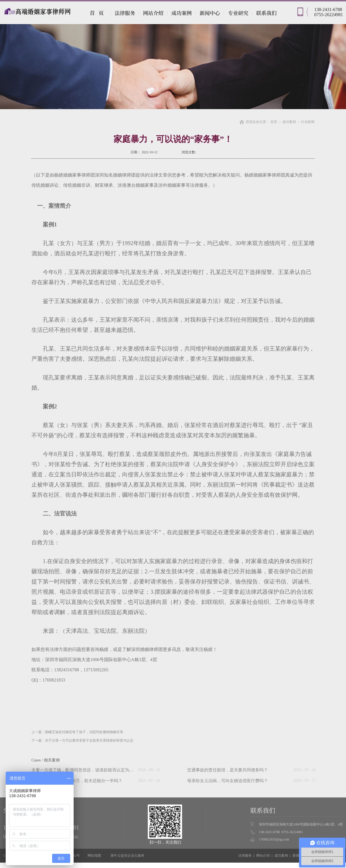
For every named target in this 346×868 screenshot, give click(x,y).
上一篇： (77, 732)
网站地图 (93, 856)
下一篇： (82, 740)
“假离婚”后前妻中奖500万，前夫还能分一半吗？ (77, 781)
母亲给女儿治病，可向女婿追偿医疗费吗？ (228, 781)
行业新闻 (308, 122)
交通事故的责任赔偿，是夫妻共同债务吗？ (228, 770)
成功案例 (289, 122)
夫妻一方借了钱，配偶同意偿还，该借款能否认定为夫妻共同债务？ (95, 770)
